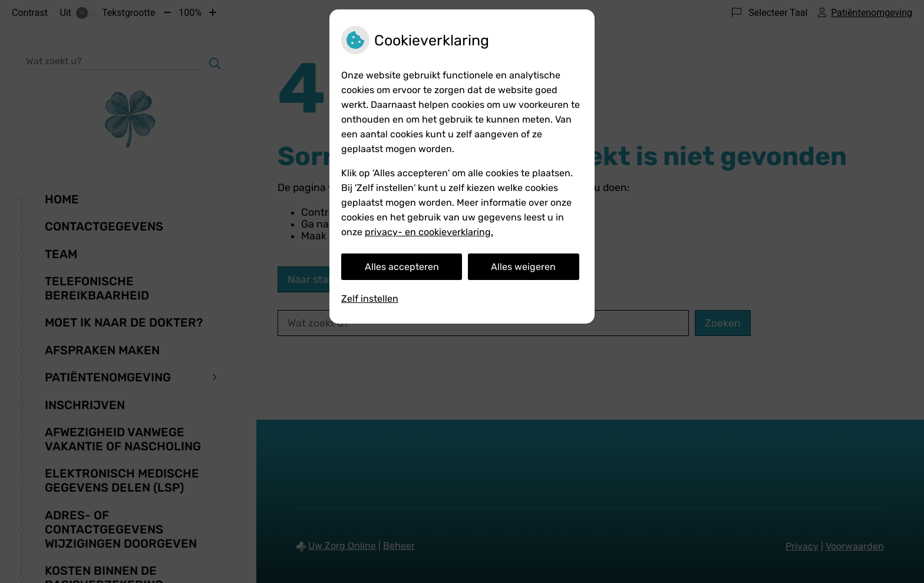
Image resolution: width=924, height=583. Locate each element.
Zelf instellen (370, 299)
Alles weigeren (523, 267)
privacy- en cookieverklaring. (429, 232)
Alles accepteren (402, 267)
